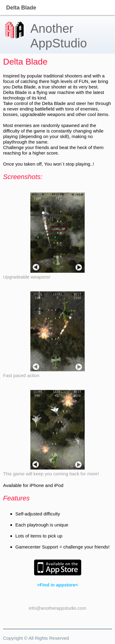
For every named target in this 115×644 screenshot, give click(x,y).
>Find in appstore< (57, 585)
